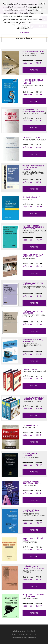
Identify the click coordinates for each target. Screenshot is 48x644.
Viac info (34, 70)
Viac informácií (24, 28)
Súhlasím (24, 33)
